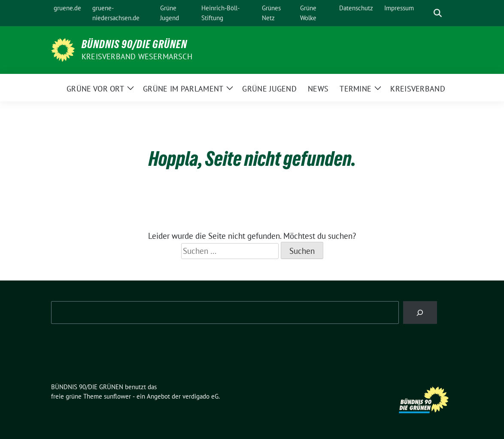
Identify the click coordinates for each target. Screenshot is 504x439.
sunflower (117, 396)
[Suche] (425, 13)
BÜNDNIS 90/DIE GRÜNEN (134, 44)
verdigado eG (200, 396)
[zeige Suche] (438, 13)
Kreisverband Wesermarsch (137, 56)
